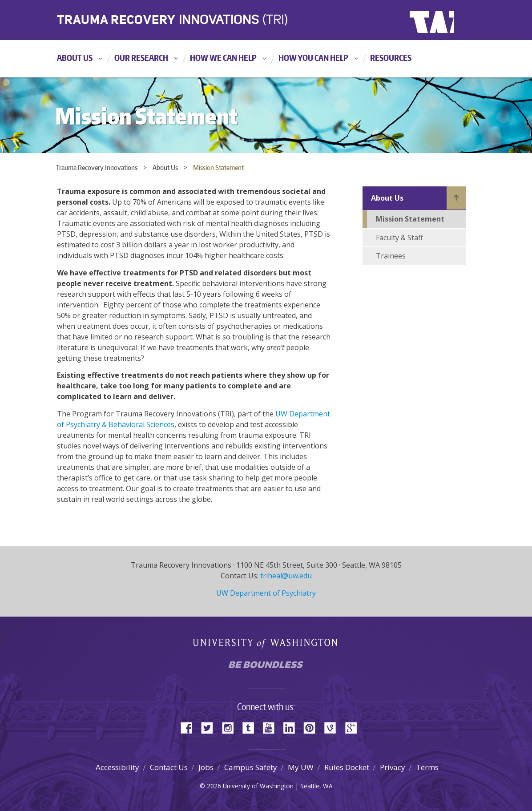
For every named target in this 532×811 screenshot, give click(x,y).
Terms (427, 767)
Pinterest (313, 727)
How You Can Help (313, 58)
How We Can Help (223, 58)
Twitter (210, 727)
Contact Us (169, 767)
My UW (301, 767)
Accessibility (117, 767)
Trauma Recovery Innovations (97, 167)
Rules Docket (347, 767)
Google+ (354, 727)
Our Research (141, 58)
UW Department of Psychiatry (266, 593)
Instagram (231, 727)
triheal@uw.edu (286, 576)
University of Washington (446, 20)
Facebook (190, 727)
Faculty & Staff (399, 238)
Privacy (393, 767)
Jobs (206, 767)
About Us (75, 58)
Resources (391, 58)
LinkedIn (292, 727)
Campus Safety (251, 767)
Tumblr (251, 727)
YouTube (272, 727)
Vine (333, 727)
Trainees (391, 256)
